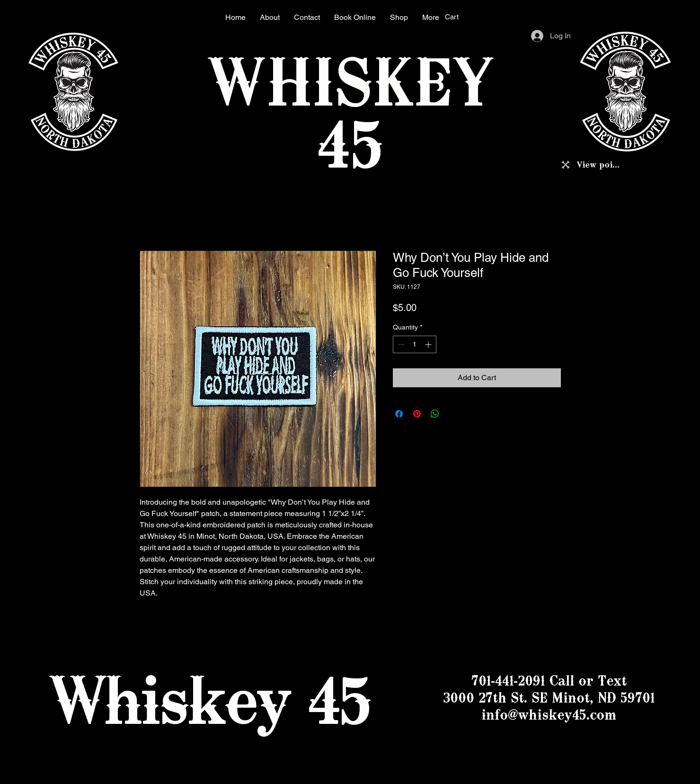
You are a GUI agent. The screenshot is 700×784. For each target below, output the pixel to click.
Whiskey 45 (209, 700)
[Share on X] (453, 414)
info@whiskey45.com (549, 715)
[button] (458, 17)
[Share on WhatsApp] (435, 414)
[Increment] (429, 344)
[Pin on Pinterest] (417, 414)
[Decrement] (400, 344)
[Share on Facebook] (399, 414)
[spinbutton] (415, 344)
